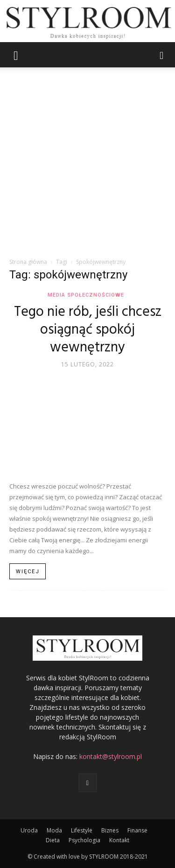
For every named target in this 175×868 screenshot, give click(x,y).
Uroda (29, 830)
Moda (54, 830)
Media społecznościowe (86, 295)
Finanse (137, 830)
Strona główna (28, 262)
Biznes (110, 830)
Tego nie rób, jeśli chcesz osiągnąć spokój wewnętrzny (88, 330)
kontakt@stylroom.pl (111, 756)
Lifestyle (82, 830)
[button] (16, 55)
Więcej (28, 572)
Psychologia (84, 840)
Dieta (53, 840)
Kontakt (119, 840)
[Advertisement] (87, 165)
